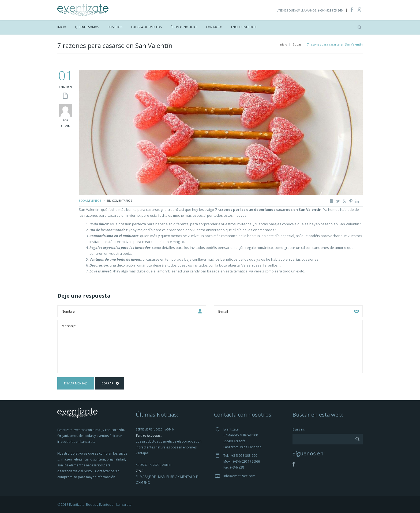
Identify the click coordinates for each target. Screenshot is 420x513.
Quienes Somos (87, 27)
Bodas (297, 44)
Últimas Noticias (184, 27)
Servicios (115, 27)
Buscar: (299, 429)
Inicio (62, 27)
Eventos (95, 201)
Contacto (214, 27)
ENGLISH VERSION (244, 27)
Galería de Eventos (146, 27)
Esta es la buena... (149, 435)
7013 (140, 471)
